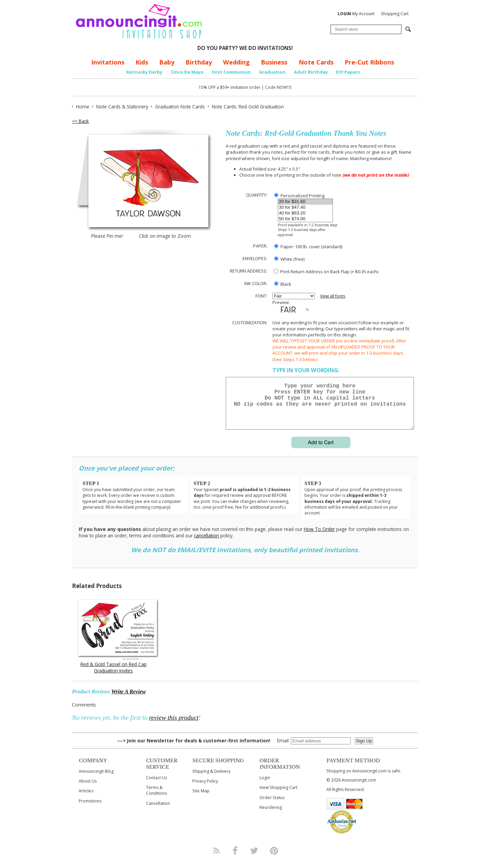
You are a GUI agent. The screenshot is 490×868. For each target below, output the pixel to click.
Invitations (108, 62)
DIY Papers (348, 72)
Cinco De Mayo (187, 72)
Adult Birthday (311, 72)
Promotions (90, 809)
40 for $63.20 (305, 213)
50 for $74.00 (305, 219)
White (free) (289, 259)
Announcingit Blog (96, 779)
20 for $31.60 (305, 202)
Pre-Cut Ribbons (369, 62)
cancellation (206, 544)
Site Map (201, 799)
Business (274, 62)
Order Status (272, 806)
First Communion (231, 72)
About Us (88, 789)
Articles (86, 799)
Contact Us (156, 786)
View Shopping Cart (278, 796)
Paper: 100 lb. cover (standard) (308, 247)
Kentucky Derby (144, 72)
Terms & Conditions (156, 798)
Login (265, 786)
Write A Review (128, 700)
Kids (142, 62)
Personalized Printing (299, 196)
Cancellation (158, 811)
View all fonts (333, 296)
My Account (356, 14)
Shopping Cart (395, 14)
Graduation (272, 72)
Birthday (199, 62)
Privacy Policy (205, 789)
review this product (174, 726)
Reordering (271, 815)
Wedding (236, 62)
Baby (167, 62)
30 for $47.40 (305, 208)
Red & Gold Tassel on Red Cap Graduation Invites (114, 675)
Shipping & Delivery (211, 779)
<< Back (80, 121)
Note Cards (316, 62)
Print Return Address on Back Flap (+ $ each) (326, 272)
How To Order (319, 537)
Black (283, 284)
